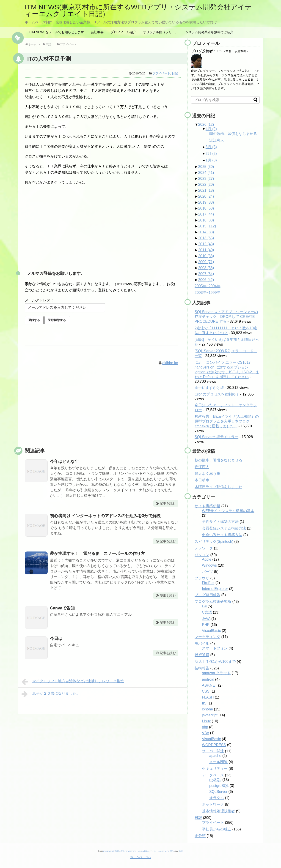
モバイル (202, 643)
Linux (206, 721)
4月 (211, 129)
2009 (206, 262)
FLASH (208, 697)
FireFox (208, 583)
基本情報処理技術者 (218, 811)
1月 (211, 160)
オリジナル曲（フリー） (161, 32)
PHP (206, 625)
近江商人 (217, 140)
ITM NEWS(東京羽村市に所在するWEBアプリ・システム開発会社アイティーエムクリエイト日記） (138, 10)
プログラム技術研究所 (213, 602)
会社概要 (97, 32)
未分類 (200, 836)
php (205, 727)
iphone (207, 709)
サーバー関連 (213, 751)
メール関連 (218, 762)
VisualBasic (211, 631)
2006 (206, 280)
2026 (206, 124)
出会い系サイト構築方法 (222, 535)
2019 (206, 202)
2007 (206, 274)
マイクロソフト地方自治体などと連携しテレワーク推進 (73, 682)
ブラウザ (202, 578)
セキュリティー (215, 768)
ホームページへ (141, 857)
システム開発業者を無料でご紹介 (209, 32)
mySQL (215, 780)
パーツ (207, 572)
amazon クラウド (216, 673)
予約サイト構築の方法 (220, 522)
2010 (206, 256)
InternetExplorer (215, 589)
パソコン (202, 555)
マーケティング (207, 637)
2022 (206, 184)
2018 (206, 208)
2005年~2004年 (208, 286)
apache (215, 756)
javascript (210, 715)
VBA (205, 733)
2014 (206, 232)
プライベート (161, 73)
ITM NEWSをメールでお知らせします (57, 32)
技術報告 (202, 668)
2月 (211, 154)
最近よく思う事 (207, 474)
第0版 (181, 851)
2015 (207, 226)
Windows (209, 565)
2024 (206, 173)
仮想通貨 (202, 655)
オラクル (217, 798)
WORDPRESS (214, 745)
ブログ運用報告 (207, 595)
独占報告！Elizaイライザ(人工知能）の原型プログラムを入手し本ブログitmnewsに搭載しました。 (227, 421)
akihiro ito (170, 363)
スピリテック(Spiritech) (214, 542)
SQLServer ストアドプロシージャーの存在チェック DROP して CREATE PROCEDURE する (226, 317)
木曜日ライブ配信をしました (218, 487)
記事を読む (168, 503)
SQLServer (218, 792)
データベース (213, 775)
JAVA (206, 619)
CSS (206, 691)
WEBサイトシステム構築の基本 (228, 511)
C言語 (207, 612)
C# (204, 606)
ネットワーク (213, 804)
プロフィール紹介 (123, 32)
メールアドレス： (39, 300)
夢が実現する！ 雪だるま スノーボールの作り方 (97, 554)
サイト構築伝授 (207, 506)
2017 (206, 214)
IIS (204, 703)
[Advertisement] (103, 412)
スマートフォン (215, 648)
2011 (206, 250)
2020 (206, 196)
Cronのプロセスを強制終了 (217, 394)
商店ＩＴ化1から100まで (215, 662)
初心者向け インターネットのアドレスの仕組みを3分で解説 (105, 516)
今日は (56, 639)
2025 (206, 167)
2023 (206, 179)
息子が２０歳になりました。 (51, 694)
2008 (206, 268)
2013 (206, 238)
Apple (207, 559)
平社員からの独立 (217, 829)
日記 (175, 73)
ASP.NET (209, 685)
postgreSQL (219, 786)
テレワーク (204, 548)
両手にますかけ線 (209, 388)
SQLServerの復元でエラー (216, 437)
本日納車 (202, 480)
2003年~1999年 (208, 293)
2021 (206, 190)
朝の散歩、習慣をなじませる (233, 134)
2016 (206, 220)
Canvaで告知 (62, 608)
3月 (211, 147)
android (208, 679)
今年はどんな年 (64, 461)
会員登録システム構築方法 (224, 528)
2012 (206, 244)
